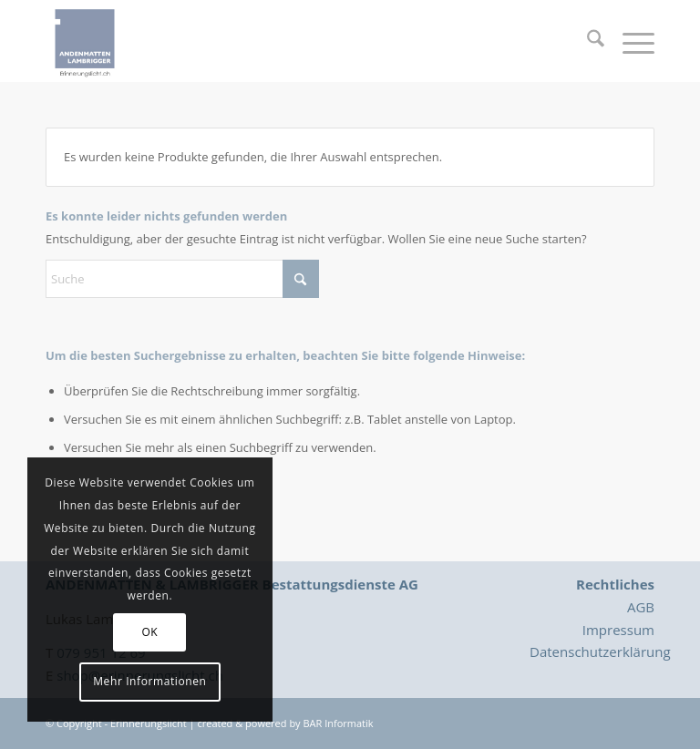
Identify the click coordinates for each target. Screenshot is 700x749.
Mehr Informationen (149, 681)
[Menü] (629, 41)
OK (149, 632)
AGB (641, 607)
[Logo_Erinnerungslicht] (85, 41)
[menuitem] (587, 41)
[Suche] (587, 41)
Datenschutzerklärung (600, 652)
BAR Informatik (338, 723)
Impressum (618, 630)
